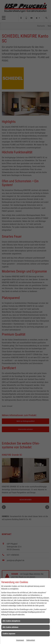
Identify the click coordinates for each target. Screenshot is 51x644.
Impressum (20, 640)
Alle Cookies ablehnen (10, 627)
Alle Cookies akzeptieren (11, 621)
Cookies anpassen (9, 634)
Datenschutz (31, 640)
